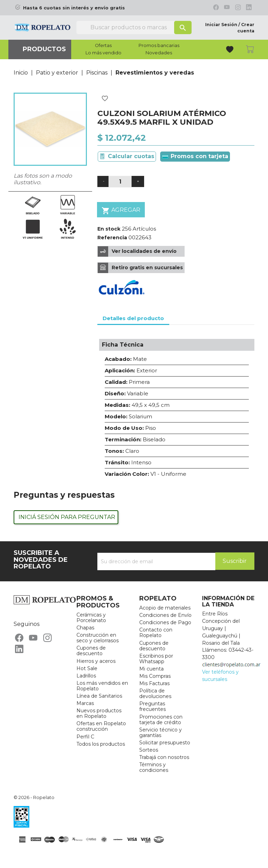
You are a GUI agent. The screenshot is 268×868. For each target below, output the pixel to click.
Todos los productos (101, 744)
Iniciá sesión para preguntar (67, 517)
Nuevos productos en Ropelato (99, 713)
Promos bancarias (159, 46)
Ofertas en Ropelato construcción (101, 726)
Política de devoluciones (155, 693)
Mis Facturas (154, 683)
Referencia (112, 238)
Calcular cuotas (131, 156)
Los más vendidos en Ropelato (102, 686)
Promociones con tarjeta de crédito (161, 720)
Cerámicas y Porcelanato (91, 618)
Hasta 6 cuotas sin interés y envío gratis (74, 8)
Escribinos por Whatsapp (156, 659)
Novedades (159, 53)
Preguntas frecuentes (152, 706)
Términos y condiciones (154, 767)
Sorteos (149, 750)
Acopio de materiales (165, 608)
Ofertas (103, 46)
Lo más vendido (103, 53)
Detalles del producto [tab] (133, 318)
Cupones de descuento (91, 651)
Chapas (85, 628)
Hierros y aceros (96, 661)
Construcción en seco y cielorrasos (98, 638)
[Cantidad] (120, 182)
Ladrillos (86, 676)
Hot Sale (87, 668)
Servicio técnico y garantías (161, 733)
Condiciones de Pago (165, 622)
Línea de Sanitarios (99, 696)
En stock (109, 229)
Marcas (85, 703)
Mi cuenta (151, 669)
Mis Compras (155, 676)
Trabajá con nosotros (164, 757)
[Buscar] (134, 28)
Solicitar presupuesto (165, 743)
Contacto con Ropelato (156, 633)
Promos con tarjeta (195, 156)
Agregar (121, 211)
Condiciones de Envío (165, 615)
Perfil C (85, 737)
